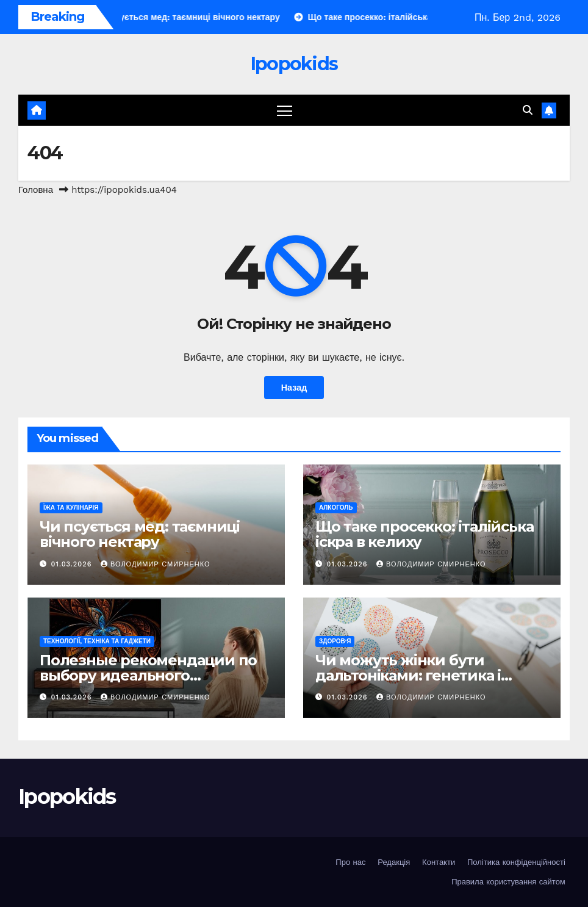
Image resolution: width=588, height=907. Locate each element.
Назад (294, 388)
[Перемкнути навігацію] (285, 110)
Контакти (439, 862)
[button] (528, 110)
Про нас (350, 862)
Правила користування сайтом (508, 882)
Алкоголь (336, 508)
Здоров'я (335, 641)
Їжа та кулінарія (71, 508)
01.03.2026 (73, 564)
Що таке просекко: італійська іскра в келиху (424, 534)
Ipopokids (294, 64)
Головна (36, 190)
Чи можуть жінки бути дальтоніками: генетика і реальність (408, 675)
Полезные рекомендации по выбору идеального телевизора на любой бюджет (154, 675)
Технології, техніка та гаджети (97, 641)
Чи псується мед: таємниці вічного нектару (140, 534)
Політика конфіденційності (516, 862)
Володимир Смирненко (156, 564)
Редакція (394, 862)
